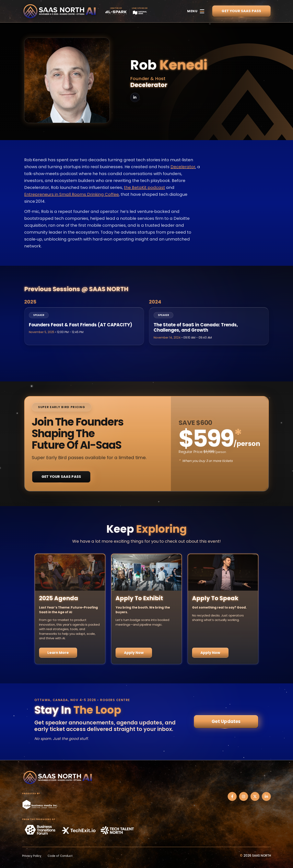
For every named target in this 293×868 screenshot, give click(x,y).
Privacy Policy (32, 856)
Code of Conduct (60, 856)
